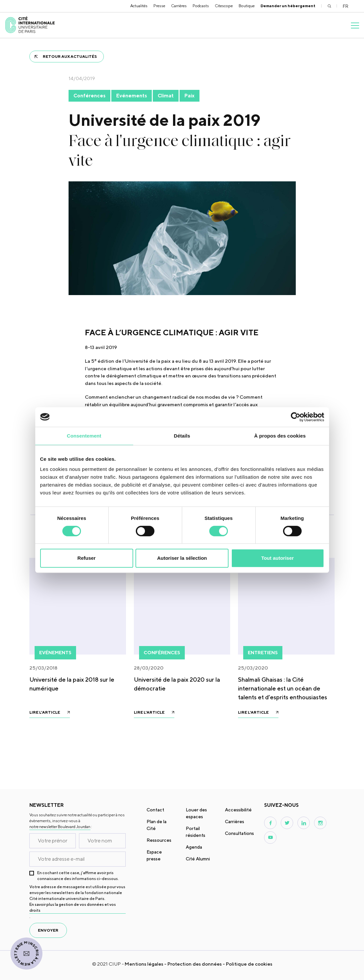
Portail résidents (196, 832)
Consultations (239, 833)
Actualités (139, 6)
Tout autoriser (277, 558)
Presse (159, 6)
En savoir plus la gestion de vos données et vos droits (73, 907)
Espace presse (154, 855)
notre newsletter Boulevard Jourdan (60, 827)
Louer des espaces (196, 813)
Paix (190, 96)
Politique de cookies (249, 964)
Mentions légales (144, 964)
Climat (166, 96)
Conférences (89, 96)
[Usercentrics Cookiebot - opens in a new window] (296, 417)
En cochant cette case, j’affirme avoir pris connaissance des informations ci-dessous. (78, 876)
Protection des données (195, 964)
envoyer (48, 930)
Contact (155, 810)
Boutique (247, 6)
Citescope (224, 6)
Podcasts (201, 6)
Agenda (194, 847)
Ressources (159, 840)
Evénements (132, 96)
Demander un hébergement (288, 6)
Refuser (87, 558)
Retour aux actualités (70, 56)
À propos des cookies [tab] (280, 436)
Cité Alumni (198, 859)
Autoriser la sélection (182, 558)
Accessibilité (238, 810)
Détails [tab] (182, 436)
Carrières (179, 6)
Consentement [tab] (84, 436)
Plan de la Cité (157, 825)
